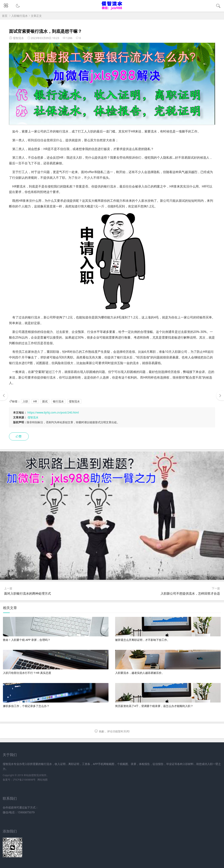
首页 (5, 16)
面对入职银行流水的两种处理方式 (28, 593)
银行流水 (58, 401)
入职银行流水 (20, 16)
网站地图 (43, 780)
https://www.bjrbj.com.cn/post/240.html (53, 412)
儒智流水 (74, 401)
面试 (45, 401)
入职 (25, 401)
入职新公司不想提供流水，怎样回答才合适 (190, 593)
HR (35, 401)
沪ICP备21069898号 (24, 780)
